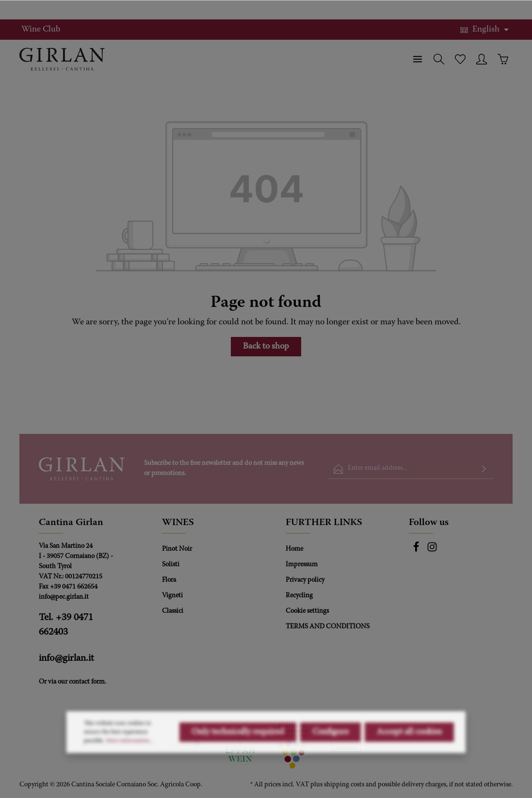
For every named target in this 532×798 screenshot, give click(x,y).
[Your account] (482, 59)
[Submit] (484, 469)
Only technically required (238, 760)
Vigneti (172, 596)
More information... (130, 769)
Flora (169, 580)
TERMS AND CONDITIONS (328, 627)
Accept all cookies (409, 760)
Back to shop (266, 347)
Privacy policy (305, 580)
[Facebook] (417, 551)
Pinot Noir (177, 549)
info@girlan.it (66, 658)
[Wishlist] (460, 59)
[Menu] (418, 59)
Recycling (299, 596)
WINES (178, 523)
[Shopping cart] (503, 59)
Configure (330, 760)
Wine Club (41, 30)
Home (294, 549)
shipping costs (344, 785)
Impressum (302, 565)
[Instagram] (432, 551)
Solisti (171, 565)
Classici (173, 611)
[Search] (439, 59)
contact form (87, 682)
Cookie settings (307, 611)
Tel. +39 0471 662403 (66, 625)
